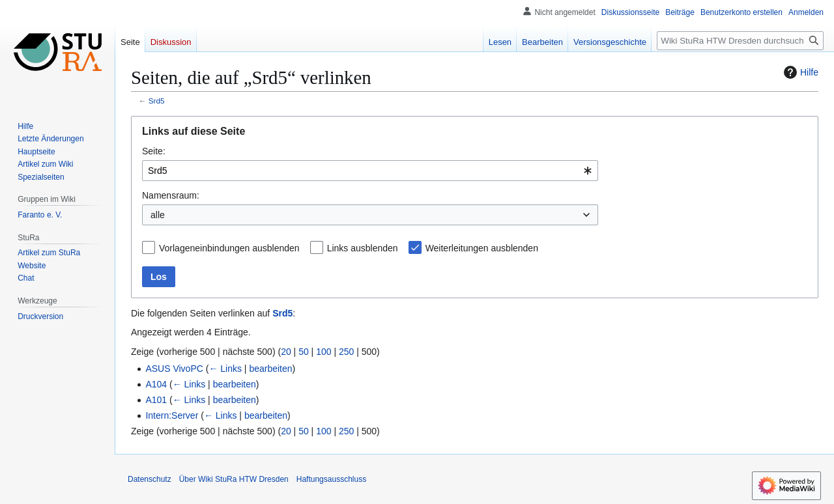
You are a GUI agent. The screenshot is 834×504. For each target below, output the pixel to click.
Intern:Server (172, 415)
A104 (156, 384)
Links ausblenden (363, 248)
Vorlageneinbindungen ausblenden (229, 248)
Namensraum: (171, 195)
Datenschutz (150, 479)
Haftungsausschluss (331, 479)
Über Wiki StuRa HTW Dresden (234, 479)
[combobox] (370, 171)
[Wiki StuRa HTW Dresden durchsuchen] (740, 41)
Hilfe (799, 72)
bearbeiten (270, 369)
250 (346, 352)
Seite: (154, 151)
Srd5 (157, 101)
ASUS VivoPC (174, 369)
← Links (225, 369)
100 (324, 352)
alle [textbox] (158, 215)
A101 (156, 400)
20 (286, 352)
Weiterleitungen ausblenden (482, 248)
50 (304, 352)
